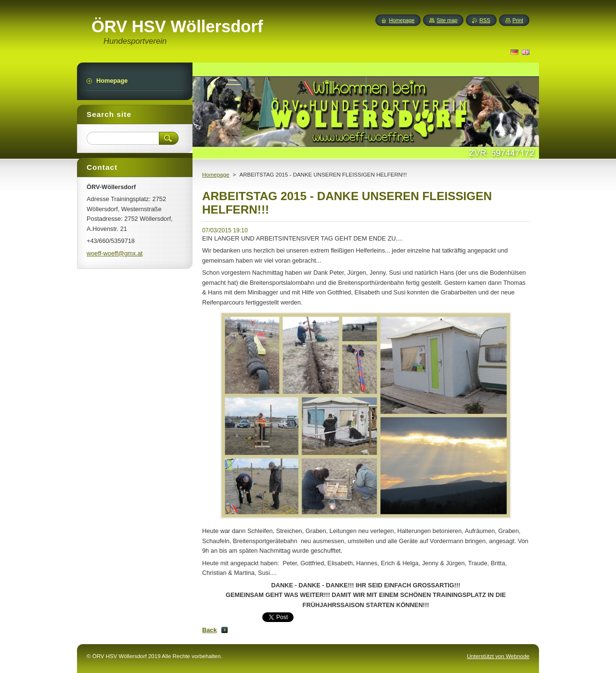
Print (518, 20)
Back (210, 630)
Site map (447, 20)
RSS (485, 20)
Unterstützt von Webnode (498, 656)
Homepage (216, 175)
